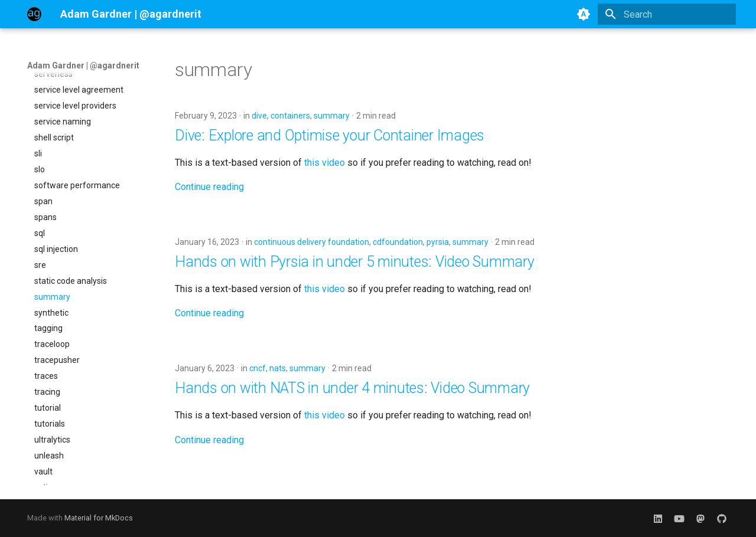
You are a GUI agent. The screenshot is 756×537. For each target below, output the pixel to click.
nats (278, 368)
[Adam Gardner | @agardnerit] (34, 14)
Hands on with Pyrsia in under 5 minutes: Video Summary (355, 262)
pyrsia (438, 242)
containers (290, 116)
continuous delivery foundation (312, 242)
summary (332, 116)
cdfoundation (398, 242)
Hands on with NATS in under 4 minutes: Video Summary (352, 388)
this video (325, 163)
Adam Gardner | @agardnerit (83, 66)
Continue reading (209, 187)
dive (259, 116)
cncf (258, 368)
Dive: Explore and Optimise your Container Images (330, 135)
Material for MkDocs (99, 518)
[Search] (667, 14)
